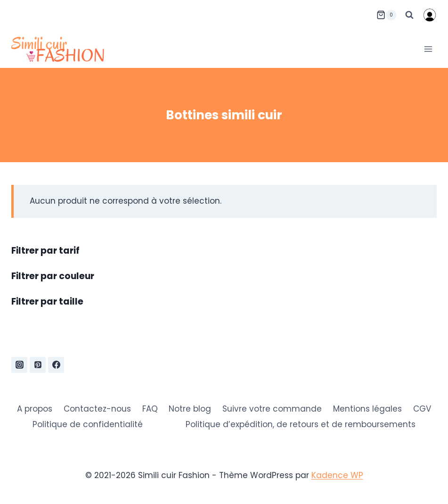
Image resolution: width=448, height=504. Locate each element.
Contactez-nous (97, 409)
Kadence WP (337, 475)
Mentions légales (367, 409)
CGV (422, 409)
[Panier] (386, 15)
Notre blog (190, 409)
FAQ (150, 409)
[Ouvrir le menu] (428, 49)
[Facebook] (56, 365)
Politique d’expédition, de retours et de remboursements (301, 424)
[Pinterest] (38, 365)
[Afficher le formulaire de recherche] (409, 15)
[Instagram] (19, 365)
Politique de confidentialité (88, 424)
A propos (35, 409)
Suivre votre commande (272, 409)
